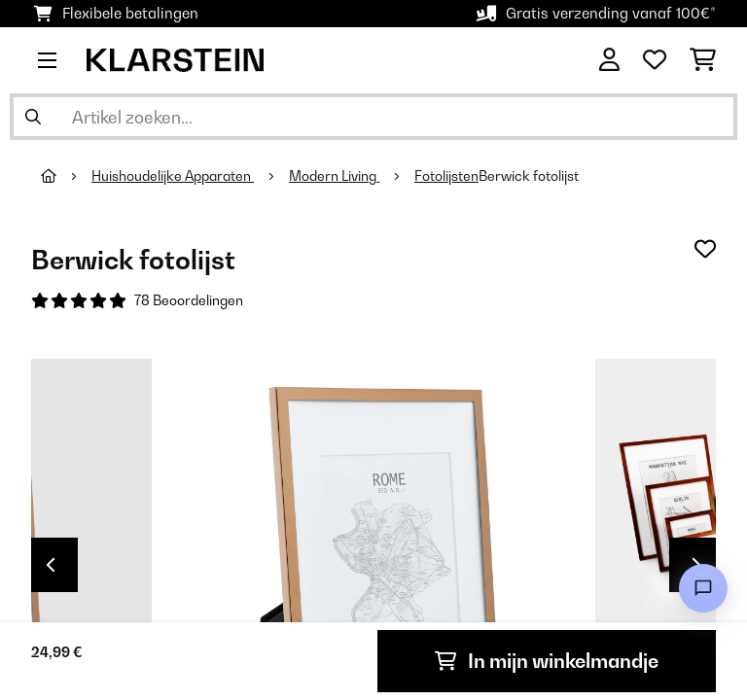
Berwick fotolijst (529, 176)
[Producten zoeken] (373, 117)
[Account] (609, 60)
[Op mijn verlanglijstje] (705, 249)
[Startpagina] (66, 176)
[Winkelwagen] (703, 60)
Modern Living (334, 176)
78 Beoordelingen (189, 300)
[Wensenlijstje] (655, 60)
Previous (51, 565)
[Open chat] (703, 588)
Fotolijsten (446, 176)
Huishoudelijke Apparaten (173, 176)
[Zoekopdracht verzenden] (33, 117)
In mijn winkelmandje (547, 661)
